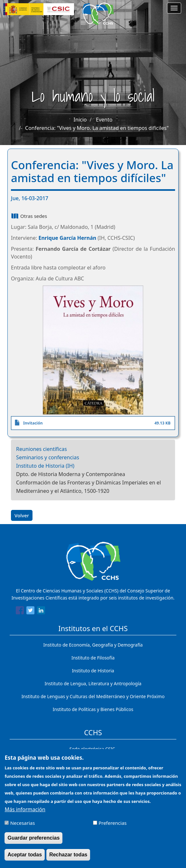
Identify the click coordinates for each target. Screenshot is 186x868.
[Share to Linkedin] (41, 611)
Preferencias (112, 823)
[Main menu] (174, 8)
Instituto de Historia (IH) (45, 466)
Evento (104, 120)
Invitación (33, 423)
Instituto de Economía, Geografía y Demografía (93, 645)
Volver (22, 515)
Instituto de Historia (93, 671)
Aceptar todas (25, 855)
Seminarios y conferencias (48, 457)
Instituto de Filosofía (93, 658)
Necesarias (23, 823)
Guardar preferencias (33, 838)
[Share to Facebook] (20, 611)
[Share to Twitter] (30, 611)
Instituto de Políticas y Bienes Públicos (93, 709)
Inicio (80, 120)
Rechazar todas (68, 855)
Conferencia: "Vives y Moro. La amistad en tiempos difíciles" (97, 128)
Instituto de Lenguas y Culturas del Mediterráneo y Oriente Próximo (93, 696)
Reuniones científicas (42, 449)
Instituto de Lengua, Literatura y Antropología (93, 683)
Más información (25, 809)
